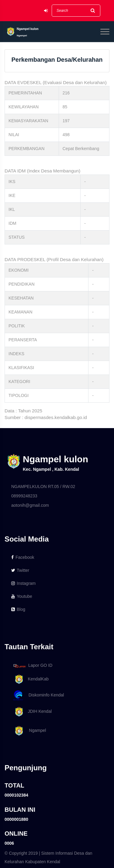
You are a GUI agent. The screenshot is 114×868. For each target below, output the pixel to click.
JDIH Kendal (31, 712)
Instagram (23, 583)
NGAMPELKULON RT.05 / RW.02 (43, 486)
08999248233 (24, 496)
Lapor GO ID (33, 666)
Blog (18, 609)
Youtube (22, 596)
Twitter (20, 570)
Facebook (23, 557)
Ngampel (29, 731)
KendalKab (30, 679)
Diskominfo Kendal (38, 695)
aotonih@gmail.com (30, 505)
